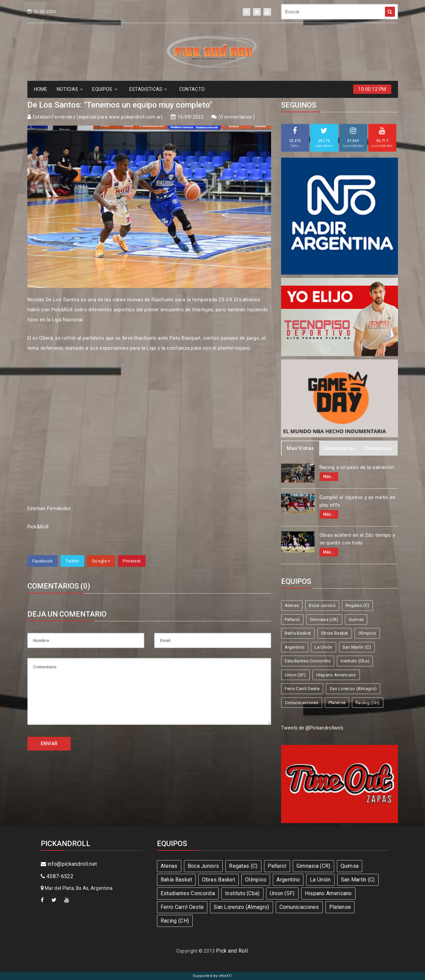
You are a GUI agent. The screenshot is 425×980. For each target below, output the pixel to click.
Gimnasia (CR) (324, 619)
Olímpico (367, 633)
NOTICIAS (70, 89)
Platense (337, 703)
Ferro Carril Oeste (302, 689)
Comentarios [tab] (339, 448)
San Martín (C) (357, 647)
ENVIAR (49, 744)
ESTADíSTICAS (148, 89)
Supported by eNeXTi (212, 976)
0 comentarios (237, 117)
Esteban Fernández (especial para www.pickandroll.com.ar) (98, 117)
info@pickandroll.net (69, 864)
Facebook (43, 561)
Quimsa (356, 619)
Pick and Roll (232, 951)
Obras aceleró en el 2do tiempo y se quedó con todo (357, 539)
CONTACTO (192, 89)
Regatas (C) (357, 605)
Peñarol (292, 619)
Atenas (292, 605)
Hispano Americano (336, 675)
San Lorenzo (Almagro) (353, 689)
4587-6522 (57, 876)
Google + (101, 561)
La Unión (323, 647)
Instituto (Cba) (355, 661)
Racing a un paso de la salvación (357, 467)
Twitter (72, 561)
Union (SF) (295, 675)
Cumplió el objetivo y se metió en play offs (358, 501)
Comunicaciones (302, 703)
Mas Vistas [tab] (300, 448)
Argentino (295, 647)
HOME (41, 89)
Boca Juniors (322, 605)
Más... (329, 477)
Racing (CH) (368, 703)
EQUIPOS (104, 89)
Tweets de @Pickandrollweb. (313, 728)
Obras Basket (335, 633)
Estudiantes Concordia (308, 661)
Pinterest (132, 561)
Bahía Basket (298, 633)
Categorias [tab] (378, 448)
